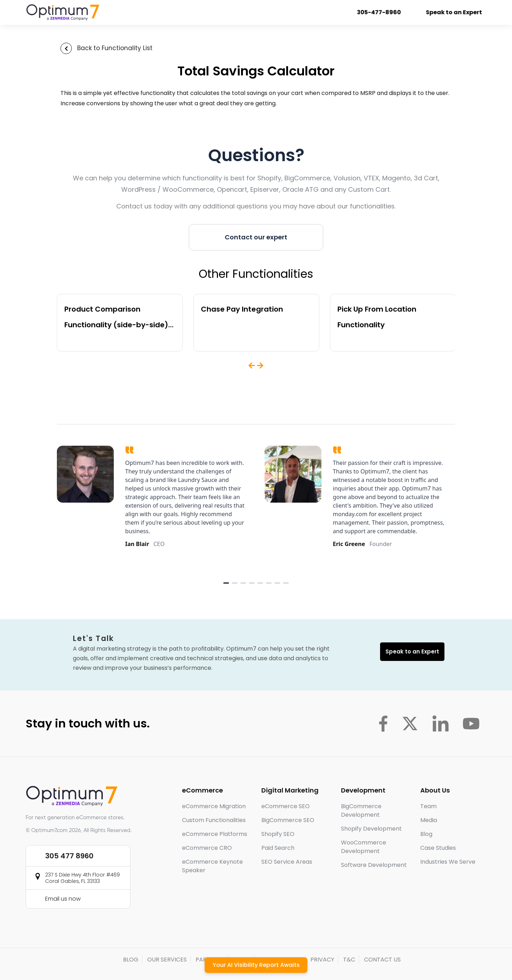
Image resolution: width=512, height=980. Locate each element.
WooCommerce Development (364, 847)
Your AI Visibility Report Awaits (256, 965)
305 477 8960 (69, 856)
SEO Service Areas (287, 862)
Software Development (374, 865)
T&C (349, 960)
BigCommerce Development (361, 811)
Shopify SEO (278, 834)
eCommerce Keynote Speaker (212, 866)
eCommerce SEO (286, 806)
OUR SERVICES (167, 960)
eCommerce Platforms (215, 834)
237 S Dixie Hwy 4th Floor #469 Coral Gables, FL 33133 (82, 878)
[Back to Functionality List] (66, 48)
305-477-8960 (382, 12)
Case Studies (438, 848)
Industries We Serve (448, 862)
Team (428, 806)
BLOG (131, 960)
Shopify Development (371, 829)
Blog (426, 834)
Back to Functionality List (115, 48)
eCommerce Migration (214, 806)
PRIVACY (322, 960)
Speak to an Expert (457, 12)
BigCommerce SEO (288, 820)
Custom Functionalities (214, 820)
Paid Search (278, 848)
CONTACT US (382, 960)
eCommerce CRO (207, 848)
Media (429, 820)
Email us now (63, 899)
